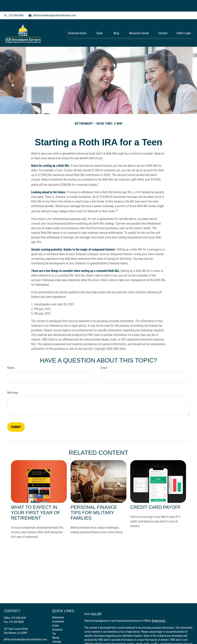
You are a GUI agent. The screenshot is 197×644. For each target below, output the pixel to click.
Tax (54, 622)
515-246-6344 (14, 4)
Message (13, 381)
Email (104, 356)
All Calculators (60, 642)
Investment (58, 610)
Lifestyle (57, 630)
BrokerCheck (159, 609)
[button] (77, 21)
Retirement (58, 606)
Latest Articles (60, 634)
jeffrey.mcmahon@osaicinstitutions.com (52, 4)
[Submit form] (16, 415)
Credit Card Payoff (156, 496)
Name (11, 356)
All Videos (58, 638)
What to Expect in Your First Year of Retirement (36, 501)
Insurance (57, 618)
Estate (56, 614)
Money (56, 626)
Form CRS (96, 602)
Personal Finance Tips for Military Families (94, 501)
